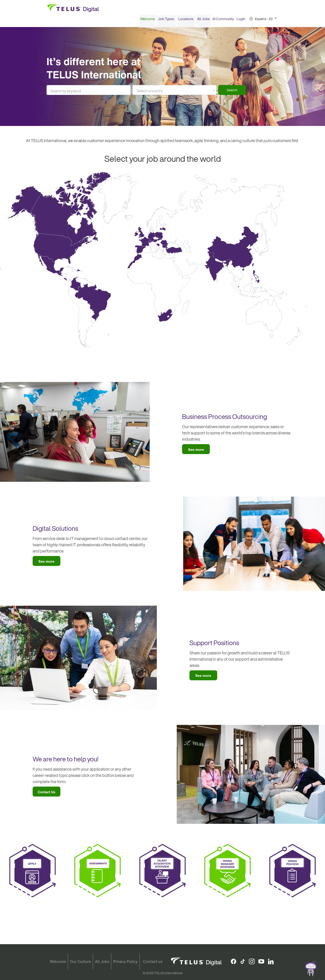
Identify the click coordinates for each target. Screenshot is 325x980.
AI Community (223, 20)
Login (241, 20)
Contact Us (46, 794)
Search (232, 92)
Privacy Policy (125, 962)
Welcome (147, 20)
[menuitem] (148, 20)
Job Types (166, 20)
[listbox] (174, 91)
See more (196, 451)
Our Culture (80, 962)
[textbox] (174, 92)
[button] (263, 20)
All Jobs (203, 20)
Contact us (153, 962)
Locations (186, 20)
